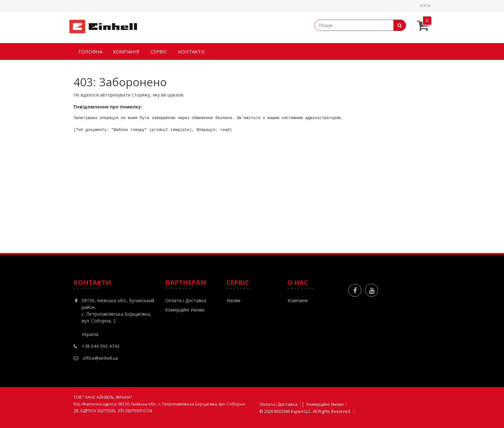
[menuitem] (90, 52)
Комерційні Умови (185, 310)
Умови (233, 300)
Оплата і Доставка (186, 300)
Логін (425, 6)
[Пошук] (400, 25)
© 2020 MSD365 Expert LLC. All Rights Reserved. (305, 411)
